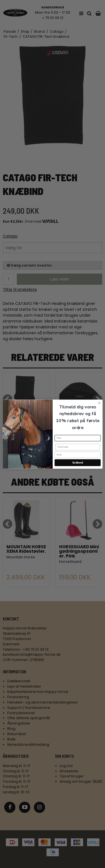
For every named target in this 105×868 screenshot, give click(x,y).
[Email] (77, 455)
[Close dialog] (99, 403)
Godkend (77, 462)
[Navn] (77, 438)
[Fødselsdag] (77, 447)
